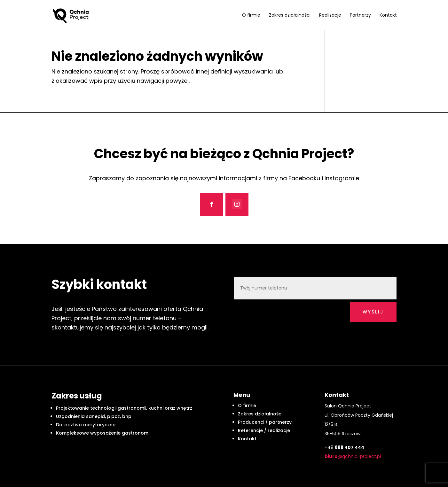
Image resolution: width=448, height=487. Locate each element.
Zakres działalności (290, 15)
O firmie (251, 15)
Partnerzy (360, 15)
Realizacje (330, 15)
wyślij (373, 312)
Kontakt (388, 15)
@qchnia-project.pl (353, 456)
